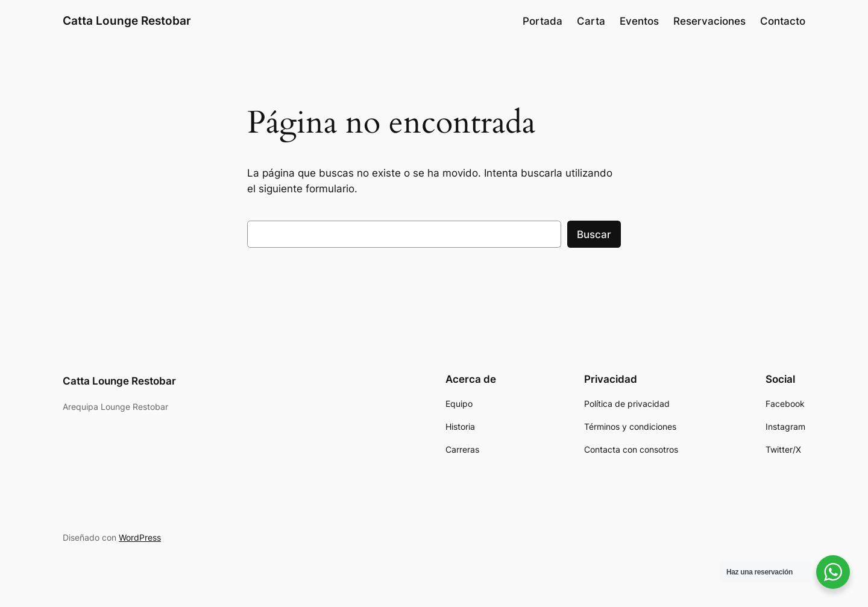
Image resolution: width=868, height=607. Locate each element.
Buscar (594, 234)
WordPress (140, 537)
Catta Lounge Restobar (127, 20)
